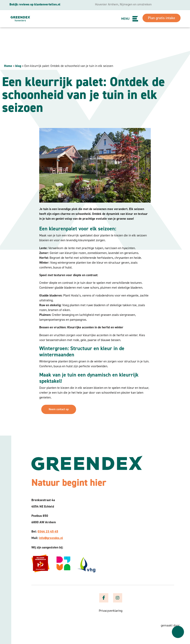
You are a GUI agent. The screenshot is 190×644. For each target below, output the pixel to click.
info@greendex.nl (51, 538)
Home (8, 66)
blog (18, 66)
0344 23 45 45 (48, 531)
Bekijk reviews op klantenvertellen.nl (35, 4)
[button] (135, 19)
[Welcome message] (178, 632)
